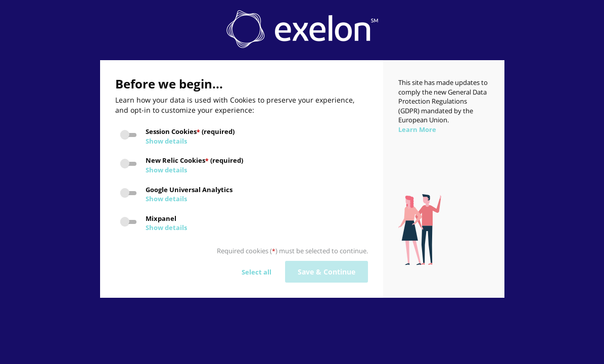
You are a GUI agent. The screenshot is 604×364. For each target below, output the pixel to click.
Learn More (417, 129)
